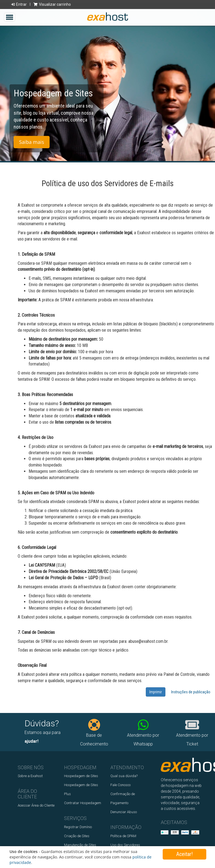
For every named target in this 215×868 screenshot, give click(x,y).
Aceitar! (184, 854)
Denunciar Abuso (124, 812)
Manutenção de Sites (80, 845)
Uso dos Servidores (125, 845)
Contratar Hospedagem (83, 803)
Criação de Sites (77, 836)
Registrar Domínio (78, 827)
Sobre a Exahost (30, 776)
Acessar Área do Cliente (36, 805)
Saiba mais (32, 145)
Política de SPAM (123, 836)
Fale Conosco (120, 785)
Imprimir (156, 692)
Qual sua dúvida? (124, 776)
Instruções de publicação (191, 692)
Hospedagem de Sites (81, 776)
